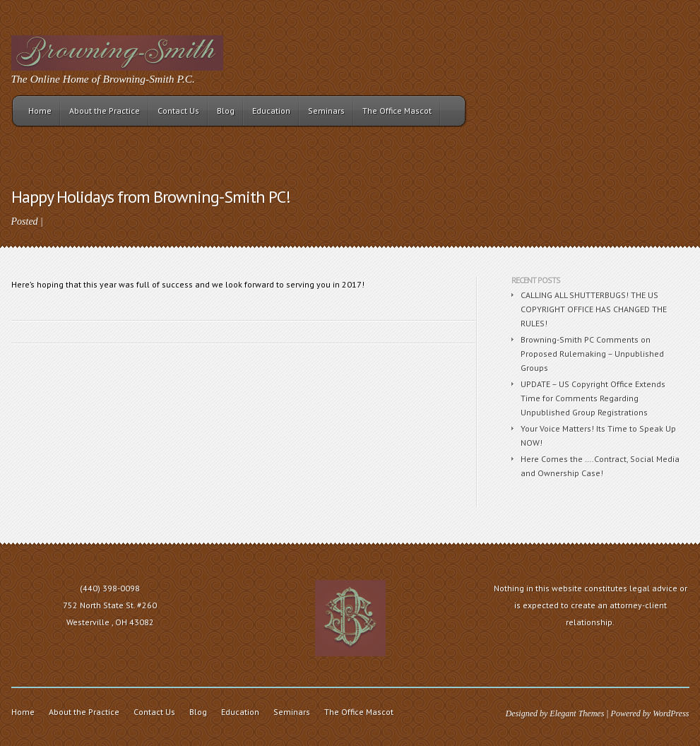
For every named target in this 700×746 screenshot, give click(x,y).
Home (40, 111)
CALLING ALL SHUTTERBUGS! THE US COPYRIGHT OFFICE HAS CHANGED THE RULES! (594, 309)
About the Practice (105, 111)
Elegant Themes (577, 714)
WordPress (671, 714)
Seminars (326, 111)
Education (271, 111)
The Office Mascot (397, 111)
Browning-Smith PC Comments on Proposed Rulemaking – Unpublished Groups (592, 354)
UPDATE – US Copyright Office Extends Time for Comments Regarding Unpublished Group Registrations (593, 398)
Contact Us (178, 111)
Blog (226, 111)
